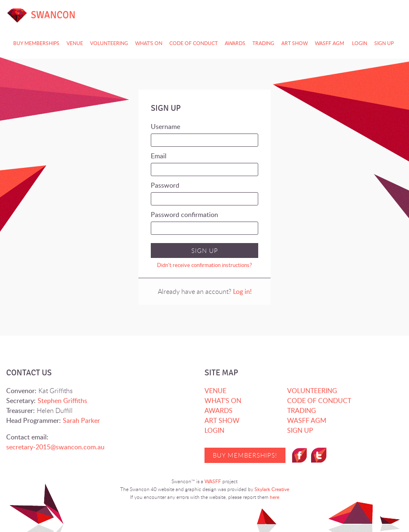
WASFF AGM (329, 43)
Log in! (242, 291)
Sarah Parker (81, 420)
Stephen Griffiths (62, 401)
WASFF (213, 481)
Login (360, 43)
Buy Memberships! (245, 455)
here (275, 497)
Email (159, 156)
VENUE (215, 391)
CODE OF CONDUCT (194, 43)
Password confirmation (184, 215)
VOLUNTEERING (312, 391)
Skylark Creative (272, 489)
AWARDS (235, 43)
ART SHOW (295, 43)
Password (165, 185)
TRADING (263, 43)
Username (165, 126)
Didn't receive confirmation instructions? (204, 265)
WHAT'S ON (223, 401)
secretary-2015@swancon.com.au (55, 447)
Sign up (384, 43)
